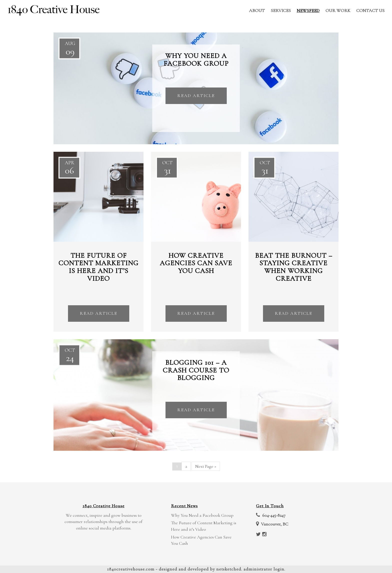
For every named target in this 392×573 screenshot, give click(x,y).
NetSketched (229, 569)
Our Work (338, 10)
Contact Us (370, 10)
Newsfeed (308, 10)
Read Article (196, 95)
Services (281, 10)
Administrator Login (264, 569)
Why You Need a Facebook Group (202, 515)
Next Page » (206, 466)
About (257, 10)
